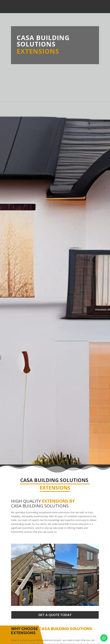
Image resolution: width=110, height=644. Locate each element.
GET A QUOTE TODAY (55, 615)
